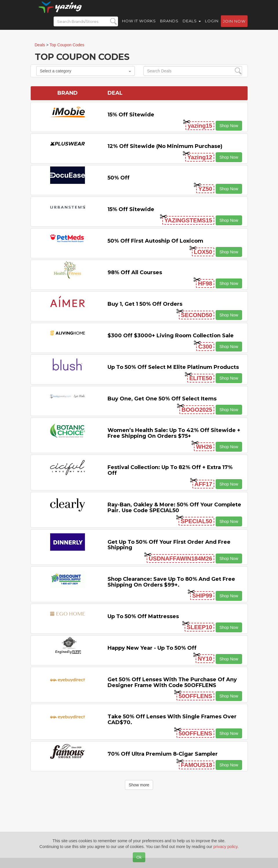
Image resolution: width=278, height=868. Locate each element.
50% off (119, 178)
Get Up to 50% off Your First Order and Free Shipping (169, 545)
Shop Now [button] (229, 126)
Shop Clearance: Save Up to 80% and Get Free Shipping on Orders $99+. (171, 582)
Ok (139, 857)
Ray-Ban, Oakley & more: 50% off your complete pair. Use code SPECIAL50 (174, 508)
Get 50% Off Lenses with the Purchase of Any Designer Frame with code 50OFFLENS (172, 682)
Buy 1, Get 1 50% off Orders (145, 304)
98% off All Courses (135, 272)
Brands (169, 26)
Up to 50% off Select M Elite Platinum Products (173, 367)
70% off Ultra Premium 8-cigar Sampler (163, 754)
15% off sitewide (131, 115)
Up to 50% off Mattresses (143, 616)
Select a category (86, 71)
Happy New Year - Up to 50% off (152, 648)
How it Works (139, 26)
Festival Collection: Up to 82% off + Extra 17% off (170, 470)
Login (212, 26)
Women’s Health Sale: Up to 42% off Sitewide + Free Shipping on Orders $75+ (174, 433)
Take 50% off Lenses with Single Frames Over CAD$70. (172, 719)
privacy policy (225, 847)
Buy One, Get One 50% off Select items (162, 399)
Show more (139, 785)
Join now (234, 26)
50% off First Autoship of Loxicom (155, 241)
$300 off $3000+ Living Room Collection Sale (171, 336)
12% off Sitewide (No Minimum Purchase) (165, 146)
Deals (192, 26)
